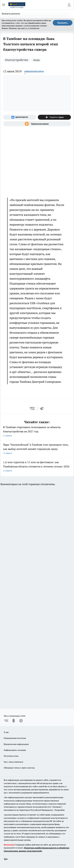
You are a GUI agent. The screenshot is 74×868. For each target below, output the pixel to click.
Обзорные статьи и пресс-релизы (19, 768)
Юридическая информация (16, 744)
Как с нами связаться (13, 762)
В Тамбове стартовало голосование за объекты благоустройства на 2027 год (37, 432)
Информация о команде (15, 750)
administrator (34, 71)
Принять (63, 23)
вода (36, 60)
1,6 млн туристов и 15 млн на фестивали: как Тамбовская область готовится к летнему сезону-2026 (37, 467)
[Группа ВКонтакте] (20, 117)
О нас (6, 732)
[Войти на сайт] (69, 5)
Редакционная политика (15, 738)
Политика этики (11, 756)
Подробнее (60, 810)
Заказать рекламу (11, 14)
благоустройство (17, 60)
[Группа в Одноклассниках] (37, 124)
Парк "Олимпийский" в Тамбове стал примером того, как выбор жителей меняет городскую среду (37, 449)
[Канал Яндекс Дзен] (54, 117)
